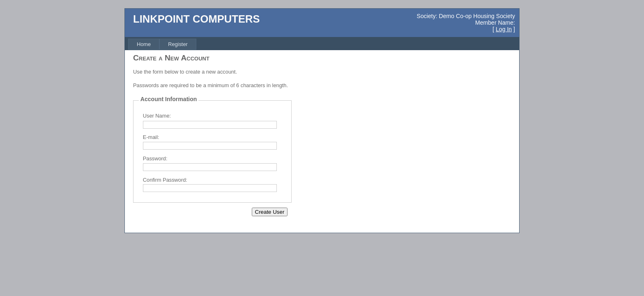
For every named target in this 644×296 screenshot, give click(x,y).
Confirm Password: (165, 180)
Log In (504, 29)
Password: (155, 158)
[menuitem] (144, 44)
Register (178, 44)
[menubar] (162, 44)
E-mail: (151, 137)
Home (144, 44)
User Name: (157, 116)
